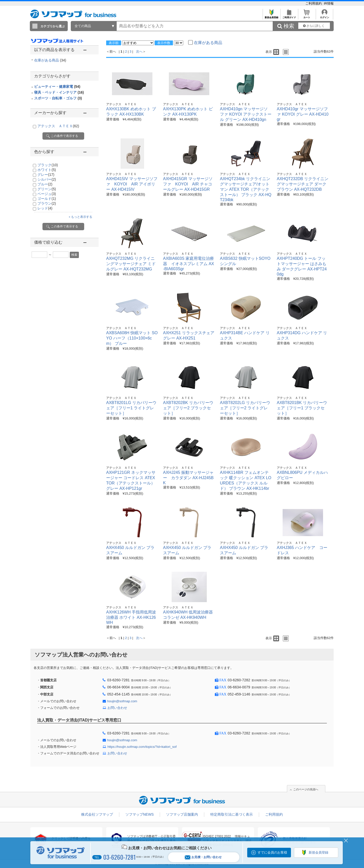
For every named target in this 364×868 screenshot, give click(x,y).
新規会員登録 (271, 16)
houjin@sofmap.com (122, 701)
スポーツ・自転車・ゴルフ (58, 98)
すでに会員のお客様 (272, 852)
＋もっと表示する (80, 217)
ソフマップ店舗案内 (182, 814)
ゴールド (47, 199)
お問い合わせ (117, 708)
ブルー (45, 184)
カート (307, 16)
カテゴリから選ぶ (53, 26)
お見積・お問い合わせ (203, 857)
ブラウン (47, 203)
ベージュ (47, 194)
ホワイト (47, 170)
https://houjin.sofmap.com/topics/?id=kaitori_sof (142, 747)
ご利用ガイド (289, 16)
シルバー (47, 179)
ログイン (324, 16)
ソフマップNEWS (140, 814)
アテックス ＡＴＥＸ (58, 126)
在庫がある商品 (50, 60)
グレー (46, 175)
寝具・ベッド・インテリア (59, 92)
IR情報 (329, 3)
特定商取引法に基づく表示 (232, 814)
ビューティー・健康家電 (57, 87)
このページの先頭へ (306, 789)
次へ (139, 51)
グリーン (47, 189)
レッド (45, 208)
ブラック (48, 165)
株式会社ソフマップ (97, 814)
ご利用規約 (314, 3)
